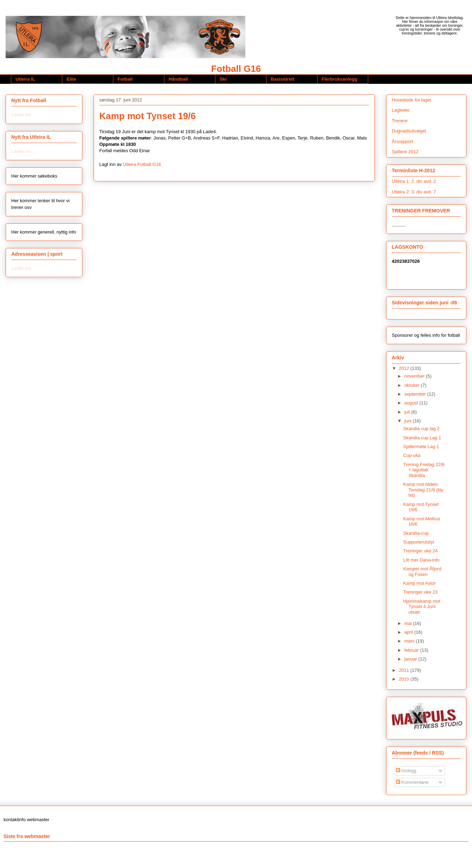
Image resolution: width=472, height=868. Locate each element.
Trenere (400, 121)
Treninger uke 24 (420, 551)
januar (411, 659)
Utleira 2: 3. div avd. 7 (414, 192)
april (409, 632)
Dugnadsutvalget (409, 131)
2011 (405, 670)
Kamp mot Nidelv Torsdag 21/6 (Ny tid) (423, 490)
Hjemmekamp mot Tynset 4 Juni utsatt (421, 607)
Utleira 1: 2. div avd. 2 (414, 181)
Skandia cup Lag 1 (422, 438)
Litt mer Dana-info (421, 560)
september (416, 394)
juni (409, 421)
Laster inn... (23, 115)
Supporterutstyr (419, 542)
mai (409, 623)
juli (408, 412)
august (412, 403)
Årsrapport (402, 141)
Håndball (178, 79)
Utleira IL (25, 79)
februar (412, 650)
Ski (223, 79)
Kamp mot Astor (419, 583)
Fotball (125, 79)
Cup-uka (412, 455)
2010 (405, 679)
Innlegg (406, 771)
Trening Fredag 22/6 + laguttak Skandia (424, 470)
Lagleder (401, 110)
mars (410, 641)
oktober (413, 385)
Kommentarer (413, 782)
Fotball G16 (236, 69)
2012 (405, 368)
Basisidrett (282, 79)
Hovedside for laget (411, 100)
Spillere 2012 (405, 152)
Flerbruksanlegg (339, 79)
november (415, 376)
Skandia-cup (416, 533)
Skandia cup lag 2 (421, 429)
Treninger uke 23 (420, 592)
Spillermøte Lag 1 (421, 447)
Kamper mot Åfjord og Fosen (422, 572)
